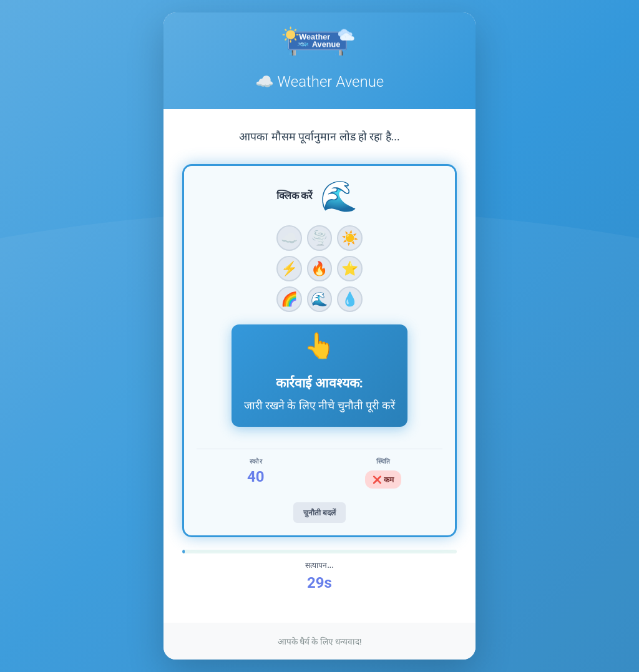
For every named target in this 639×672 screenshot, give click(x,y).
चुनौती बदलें (319, 513)
